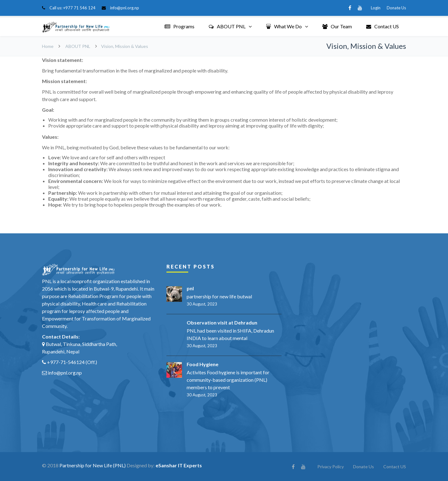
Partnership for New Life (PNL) (93, 465)
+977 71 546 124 (79, 8)
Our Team (337, 26)
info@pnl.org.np (125, 8)
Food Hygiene (203, 364)
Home (48, 46)
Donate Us (396, 8)
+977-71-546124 (66, 362)
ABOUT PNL (227, 26)
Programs (180, 26)
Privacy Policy (331, 467)
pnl (190, 288)
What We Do (284, 26)
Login (376, 8)
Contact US (383, 26)
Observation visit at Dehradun (222, 322)
